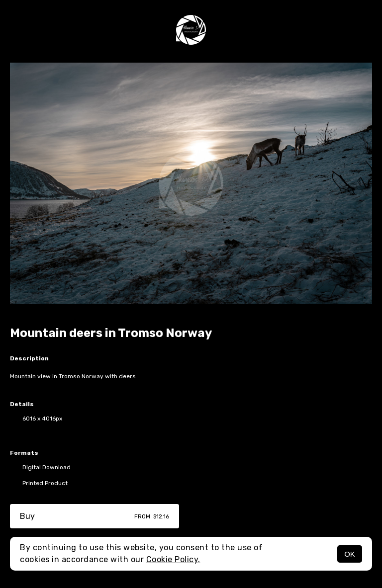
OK (350, 554)
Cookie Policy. (173, 559)
